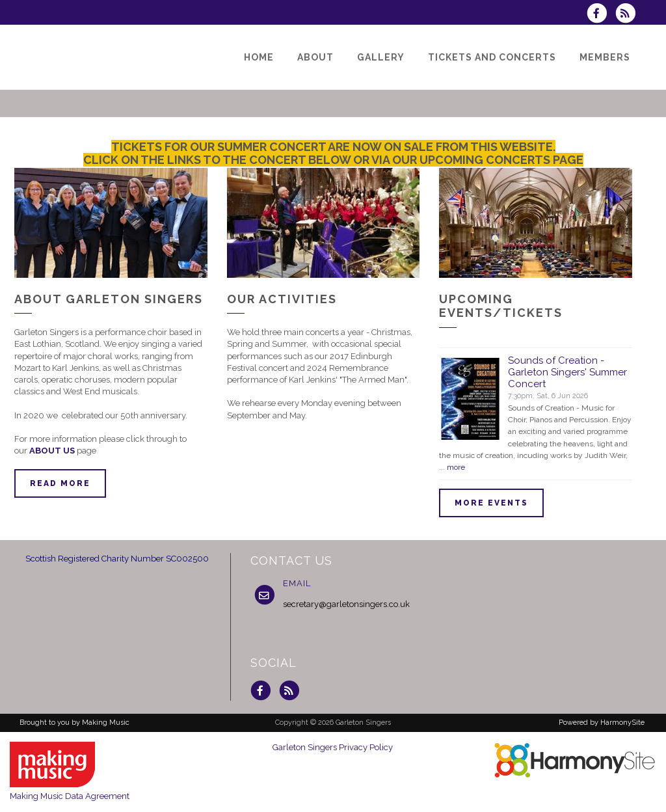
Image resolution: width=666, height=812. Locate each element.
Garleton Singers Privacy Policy (333, 747)
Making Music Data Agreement (70, 796)
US (69, 451)
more (456, 467)
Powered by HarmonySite (602, 723)
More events (491, 503)
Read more (60, 483)
